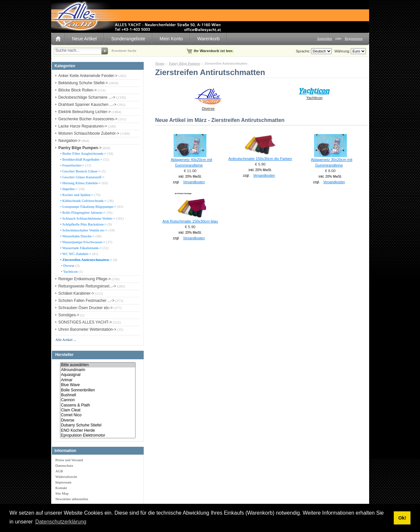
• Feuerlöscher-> (72, 165)
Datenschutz (64, 465)
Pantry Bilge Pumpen (184, 63)
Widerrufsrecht (66, 477)
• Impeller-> (69, 189)
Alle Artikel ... (66, 340)
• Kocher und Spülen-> (76, 195)
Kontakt (61, 488)
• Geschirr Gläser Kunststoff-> (82, 177)
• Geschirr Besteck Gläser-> (80, 171)
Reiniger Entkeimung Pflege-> (85, 279)
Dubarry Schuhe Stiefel (98, 425)
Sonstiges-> (69, 315)
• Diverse (67, 266)
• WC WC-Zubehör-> (75, 254)
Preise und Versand (69, 460)
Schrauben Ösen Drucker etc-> (86, 308)
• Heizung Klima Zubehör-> (80, 183)
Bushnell (98, 395)
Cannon (98, 400)
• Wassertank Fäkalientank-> (81, 248)
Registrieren (354, 38)
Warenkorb (208, 39)
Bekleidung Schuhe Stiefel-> (83, 83)
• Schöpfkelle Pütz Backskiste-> (83, 224)
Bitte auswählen (98, 365)
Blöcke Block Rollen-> (78, 90)
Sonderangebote (128, 39)
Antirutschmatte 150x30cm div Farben (260, 159)
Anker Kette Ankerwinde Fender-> (88, 76)
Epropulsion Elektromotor (98, 435)
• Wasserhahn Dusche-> (77, 236)
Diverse (98, 420)
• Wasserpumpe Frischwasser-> (82, 242)
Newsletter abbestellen (72, 499)
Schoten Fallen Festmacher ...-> (86, 301)
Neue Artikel (84, 39)
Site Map (62, 493)
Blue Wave (98, 385)
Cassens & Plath (98, 405)
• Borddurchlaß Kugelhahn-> (81, 159)
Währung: (341, 51)
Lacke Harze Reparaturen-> (83, 126)
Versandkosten (194, 182)
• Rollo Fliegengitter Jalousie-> (83, 212)
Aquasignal (98, 375)
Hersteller (64, 355)
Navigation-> (70, 141)
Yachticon (314, 96)
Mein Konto (171, 39)
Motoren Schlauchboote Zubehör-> (89, 133)
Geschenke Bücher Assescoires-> (88, 119)
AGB (59, 471)
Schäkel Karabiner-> (76, 293)
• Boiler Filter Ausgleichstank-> (83, 153)
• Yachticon (69, 271)
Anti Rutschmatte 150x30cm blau (190, 221)
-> (80, 148)
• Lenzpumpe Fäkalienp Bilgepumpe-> (88, 207)
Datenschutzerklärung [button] (61, 522)
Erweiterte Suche (124, 50)
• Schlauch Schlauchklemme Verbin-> (87, 218)
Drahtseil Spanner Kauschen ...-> (87, 105)
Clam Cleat (98, 410)
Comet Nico (98, 415)
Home (160, 63)
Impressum (63, 482)
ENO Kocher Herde (98, 431)
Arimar (98, 380)
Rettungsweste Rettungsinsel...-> (87, 286)
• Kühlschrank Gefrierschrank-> (83, 201)
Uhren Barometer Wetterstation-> (87, 329)
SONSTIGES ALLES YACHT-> (85, 322)
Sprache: (303, 51)
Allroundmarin (98, 370)
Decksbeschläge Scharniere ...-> (87, 97)
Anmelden (325, 38)
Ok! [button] (402, 518)
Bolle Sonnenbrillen (98, 390)
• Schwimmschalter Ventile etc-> (84, 230)
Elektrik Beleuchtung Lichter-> (85, 112)
